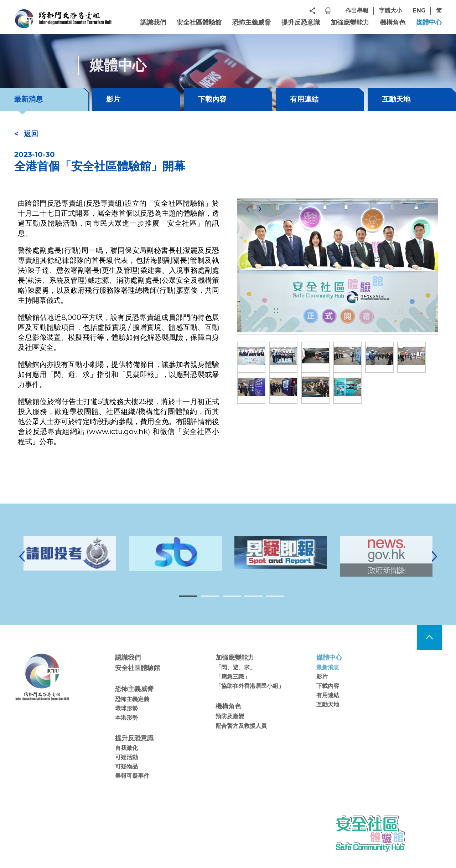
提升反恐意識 (301, 22)
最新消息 (328, 677)
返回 (31, 134)
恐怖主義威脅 (252, 22)
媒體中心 (429, 22)
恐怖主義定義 (132, 709)
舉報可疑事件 (132, 786)
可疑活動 (126, 767)
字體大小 (390, 11)
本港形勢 (126, 727)
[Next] (260, 209)
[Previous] (248, 209)
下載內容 (212, 99)
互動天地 (396, 99)
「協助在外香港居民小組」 (250, 696)
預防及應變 (230, 726)
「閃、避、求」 (235, 677)
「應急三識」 (233, 686)
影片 (113, 99)
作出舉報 (357, 11)
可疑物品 (126, 777)
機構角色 (393, 22)
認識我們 (153, 22)
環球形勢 (126, 718)
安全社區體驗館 (199, 22)
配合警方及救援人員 (241, 736)
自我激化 (126, 758)
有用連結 (304, 99)
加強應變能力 (350, 22)
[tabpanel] (281, 562)
